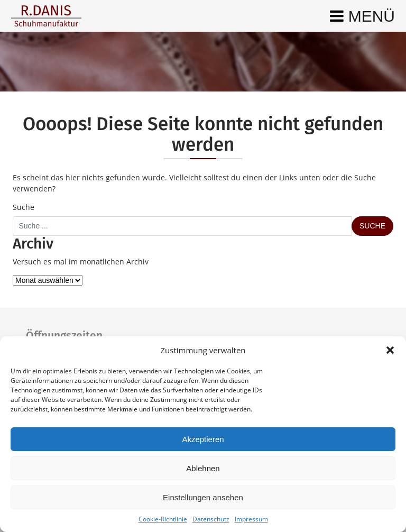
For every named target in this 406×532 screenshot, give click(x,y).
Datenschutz (211, 519)
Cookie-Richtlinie (163, 519)
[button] (390, 350)
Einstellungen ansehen (203, 497)
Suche (24, 207)
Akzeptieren (203, 439)
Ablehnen (203, 468)
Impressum (251, 519)
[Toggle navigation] (362, 16)
